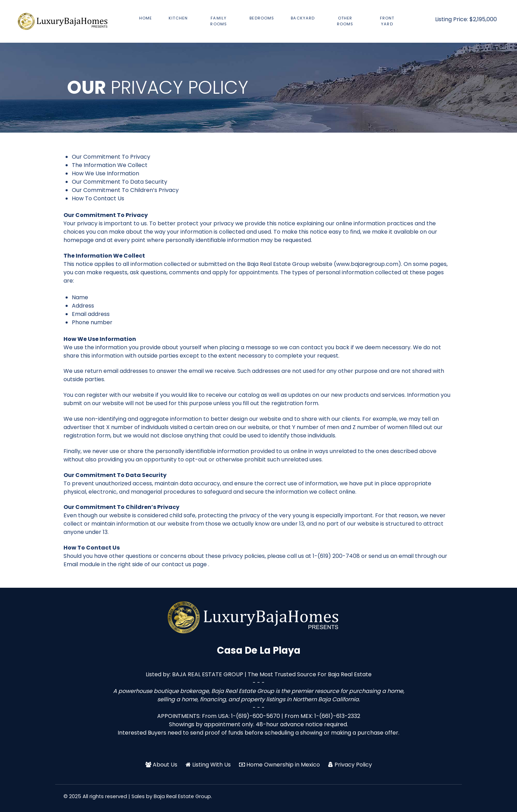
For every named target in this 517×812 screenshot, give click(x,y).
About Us (165, 765)
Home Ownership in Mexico (283, 765)
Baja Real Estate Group (182, 796)
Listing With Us (211, 765)
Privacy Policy (353, 765)
